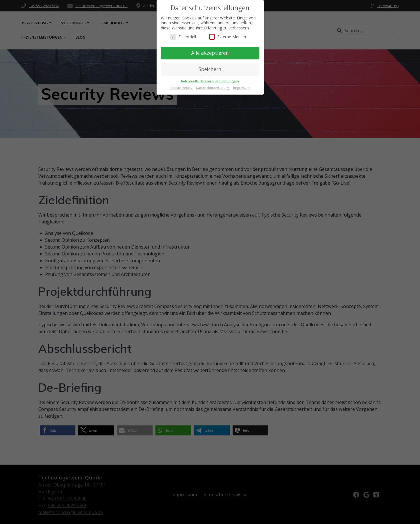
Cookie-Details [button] (181, 88)
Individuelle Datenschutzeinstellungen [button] (210, 81)
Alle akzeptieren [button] (210, 53)
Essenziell (183, 37)
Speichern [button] (210, 69)
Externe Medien (228, 37)
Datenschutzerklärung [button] (213, 88)
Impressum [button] (241, 88)
